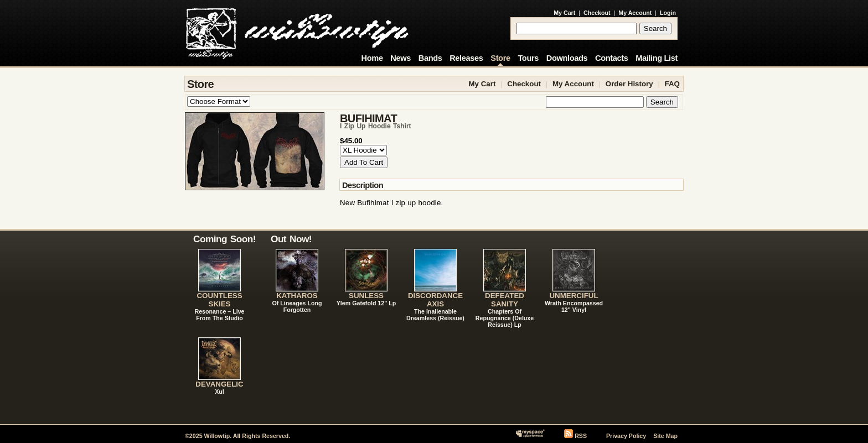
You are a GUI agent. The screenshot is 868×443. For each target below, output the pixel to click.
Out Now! (291, 239)
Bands (430, 58)
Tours (528, 58)
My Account (635, 13)
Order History (629, 84)
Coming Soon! (224, 239)
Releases (466, 58)
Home (372, 58)
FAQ (672, 84)
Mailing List (657, 58)
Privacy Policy (626, 436)
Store (500, 58)
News (401, 58)
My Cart (564, 13)
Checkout (597, 13)
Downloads (567, 58)
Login (668, 13)
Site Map (665, 436)
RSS (581, 436)
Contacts (612, 58)
